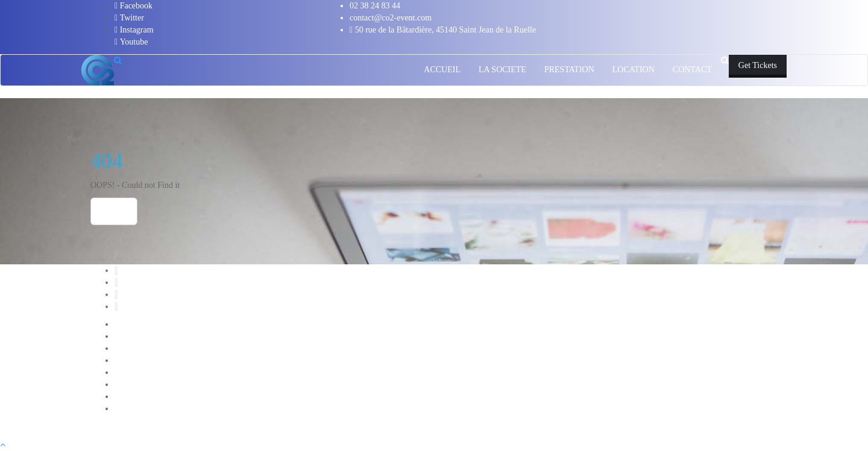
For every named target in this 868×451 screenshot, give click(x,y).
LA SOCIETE (138, 360)
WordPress (323, 427)
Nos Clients (134, 397)
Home (114, 211)
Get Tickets (758, 65)
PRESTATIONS (142, 409)
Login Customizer (145, 384)
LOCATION (136, 372)
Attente (127, 336)
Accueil (128, 324)
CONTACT (134, 348)
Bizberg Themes (425, 427)
